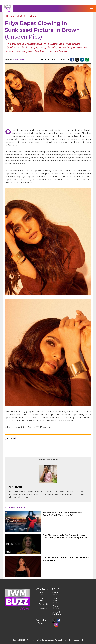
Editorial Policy (56, 593)
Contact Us (42, 624)
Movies (10, 16)
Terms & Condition (56, 613)
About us (42, 593)
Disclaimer (42, 608)
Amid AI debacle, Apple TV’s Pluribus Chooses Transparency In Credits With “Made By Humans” (65, 536)
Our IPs (42, 599)
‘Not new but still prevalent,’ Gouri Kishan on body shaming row (66, 559)
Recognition (42, 604)
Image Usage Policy (56, 600)
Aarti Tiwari (19, 60)
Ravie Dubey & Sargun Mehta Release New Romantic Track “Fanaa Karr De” (62, 514)
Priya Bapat (10, 438)
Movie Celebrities (26, 16)
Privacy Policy (56, 607)
